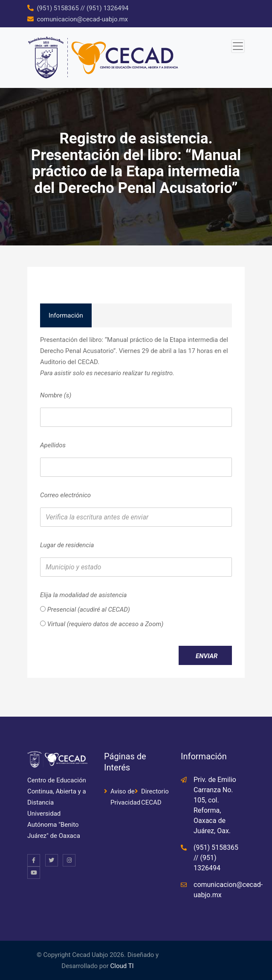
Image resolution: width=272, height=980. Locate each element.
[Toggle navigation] (238, 46)
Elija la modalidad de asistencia (83, 595)
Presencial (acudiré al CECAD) (85, 610)
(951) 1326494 (107, 8)
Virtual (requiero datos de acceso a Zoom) (102, 624)
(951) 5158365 (58, 8)
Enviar (207, 656)
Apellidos (53, 445)
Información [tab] (66, 315)
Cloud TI (122, 966)
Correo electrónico (65, 495)
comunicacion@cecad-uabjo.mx (82, 19)
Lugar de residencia (67, 545)
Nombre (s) (56, 395)
